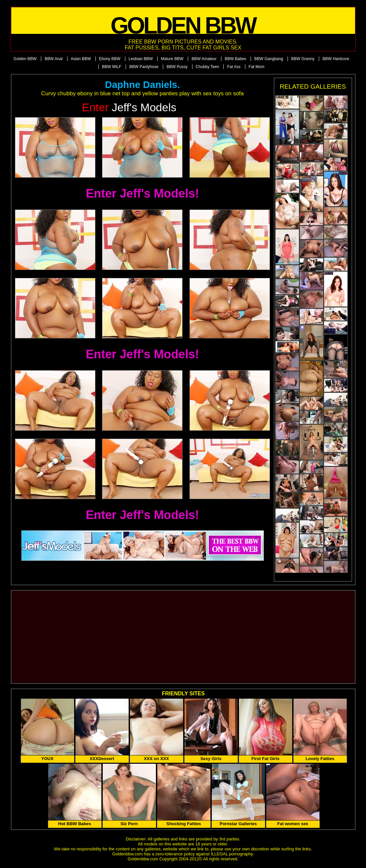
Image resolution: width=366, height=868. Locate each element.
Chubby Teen (208, 67)
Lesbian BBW (141, 59)
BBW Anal (54, 59)
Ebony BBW (110, 59)
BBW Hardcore (336, 59)
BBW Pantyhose (144, 67)
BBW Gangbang (269, 59)
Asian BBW (81, 59)
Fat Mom (256, 67)
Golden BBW (25, 59)
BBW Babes (236, 59)
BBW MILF (112, 67)
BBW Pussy (177, 67)
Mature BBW (172, 59)
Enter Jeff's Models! (142, 193)
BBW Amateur (204, 59)
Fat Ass (234, 67)
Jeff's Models (129, 107)
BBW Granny (303, 59)
